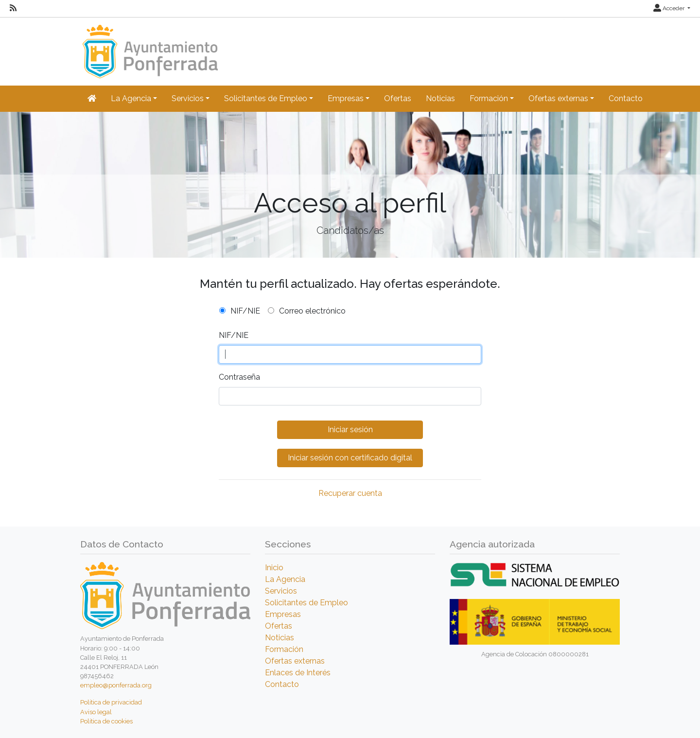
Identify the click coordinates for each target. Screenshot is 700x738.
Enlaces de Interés (298, 673)
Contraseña (239, 377)
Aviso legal (96, 712)
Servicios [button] (188, 98)
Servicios (281, 591)
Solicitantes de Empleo (306, 603)
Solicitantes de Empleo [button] (266, 98)
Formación (284, 649)
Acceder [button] (670, 8)
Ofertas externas (295, 661)
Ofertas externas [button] (558, 98)
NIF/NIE (245, 311)
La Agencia (285, 579)
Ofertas (398, 98)
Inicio (274, 568)
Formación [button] (489, 98)
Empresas (283, 614)
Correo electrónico (312, 311)
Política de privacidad (111, 702)
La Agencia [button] (131, 98)
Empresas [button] (346, 98)
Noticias (440, 98)
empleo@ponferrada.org (116, 685)
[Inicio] (149, 47)
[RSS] (13, 8)
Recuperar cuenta (350, 493)
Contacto (626, 98)
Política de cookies (106, 721)
